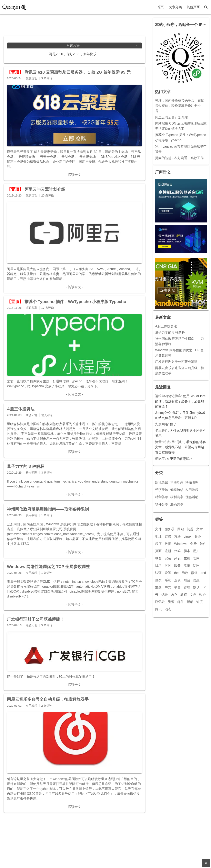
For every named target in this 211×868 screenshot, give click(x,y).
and (203, 573)
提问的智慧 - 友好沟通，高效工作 (179, 158)
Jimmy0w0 (163, 413)
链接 (168, 536)
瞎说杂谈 (162, 482)
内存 (174, 595)
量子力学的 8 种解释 (170, 332)
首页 (160, 7)
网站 (181, 529)
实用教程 (192, 490)
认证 (158, 573)
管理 (187, 587)
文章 (200, 529)
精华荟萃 (162, 497)
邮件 (181, 602)
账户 (202, 595)
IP (204, 587)
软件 (203, 544)
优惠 (196, 580)
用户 (196, 551)
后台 (187, 580)
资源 (171, 602)
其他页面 (193, 7)
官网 (196, 558)
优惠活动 (192, 497)
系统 (168, 580)
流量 (187, 565)
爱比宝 (160, 459)
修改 (158, 580)
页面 (158, 551)
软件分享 (162, 504)
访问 (196, 565)
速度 (200, 602)
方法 (177, 536)
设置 (168, 573)
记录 (165, 595)
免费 (193, 544)
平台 (177, 587)
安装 (168, 558)
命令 (198, 536)
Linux (188, 536)
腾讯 (158, 609)
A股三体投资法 (166, 326)
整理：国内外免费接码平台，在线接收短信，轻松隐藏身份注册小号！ (180, 106)
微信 (194, 573)
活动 (190, 602)
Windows (181, 544)
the (176, 573)
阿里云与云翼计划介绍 (171, 117)
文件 (158, 529)
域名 (158, 558)
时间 (168, 565)
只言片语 (103, 46)
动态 (168, 609)
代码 (177, 551)
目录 (158, 565)
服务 (177, 565)
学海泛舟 (177, 482)
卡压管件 (162, 431)
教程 (184, 595)
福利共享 (177, 497)
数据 (168, 544)
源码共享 (177, 504)
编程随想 (177, 490)
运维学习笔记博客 (168, 396)
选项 (177, 580)
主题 (158, 587)
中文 (168, 587)
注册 (168, 551)
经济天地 (162, 490)
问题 (190, 529)
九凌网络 (162, 424)
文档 (193, 595)
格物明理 (192, 482)
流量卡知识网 (165, 442)
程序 (158, 544)
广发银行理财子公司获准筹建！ (178, 362)
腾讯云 (160, 602)
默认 (196, 587)
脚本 (187, 551)
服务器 (170, 529)
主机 (187, 558)
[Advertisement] (74, 24)
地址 (158, 536)
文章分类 (175, 7)
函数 (185, 573)
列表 (177, 558)
